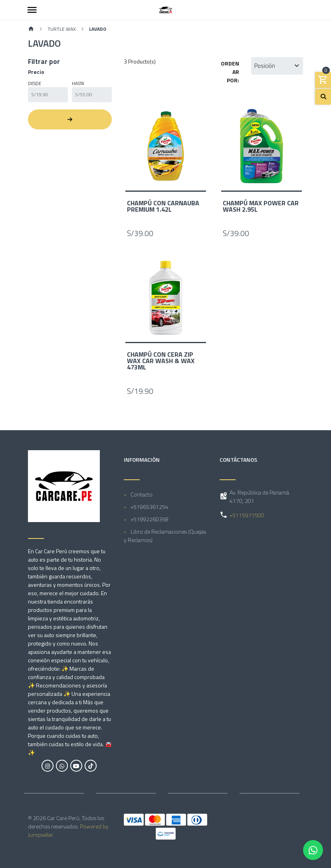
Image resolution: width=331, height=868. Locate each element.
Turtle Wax (62, 29)
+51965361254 (150, 507)
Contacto (142, 494)
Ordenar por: (230, 72)
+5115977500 (247, 515)
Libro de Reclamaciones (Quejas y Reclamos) (165, 536)
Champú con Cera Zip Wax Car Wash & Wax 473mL (161, 361)
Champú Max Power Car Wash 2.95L (261, 206)
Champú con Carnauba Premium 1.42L (163, 206)
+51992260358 (150, 519)
